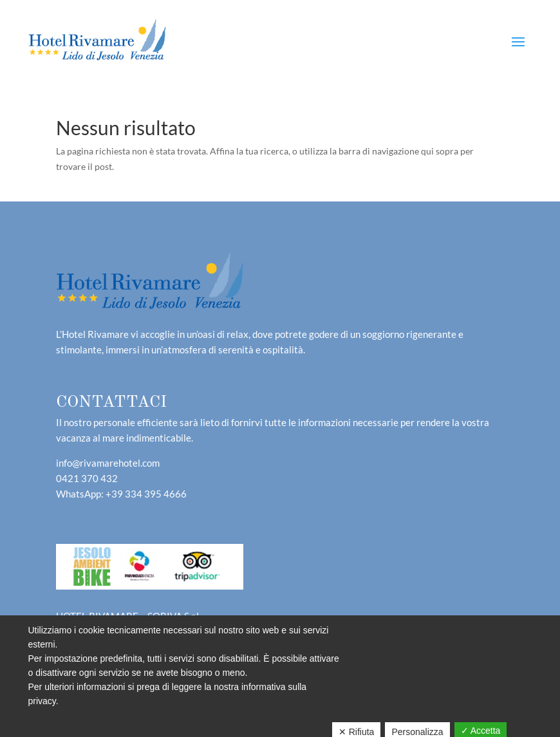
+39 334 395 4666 (146, 494)
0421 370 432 (87, 478)
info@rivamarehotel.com (108, 463)
